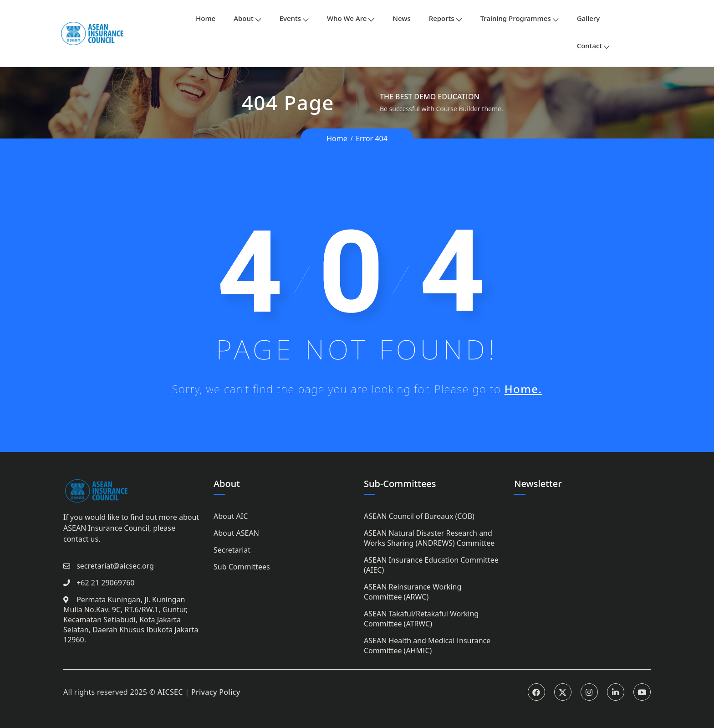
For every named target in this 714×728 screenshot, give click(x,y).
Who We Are (347, 18)
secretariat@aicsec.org (115, 566)
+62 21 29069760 (105, 583)
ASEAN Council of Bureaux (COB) (419, 516)
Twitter (563, 692)
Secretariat (232, 550)
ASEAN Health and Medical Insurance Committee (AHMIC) (427, 646)
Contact (590, 46)
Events (290, 18)
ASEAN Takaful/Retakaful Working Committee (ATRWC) (421, 619)
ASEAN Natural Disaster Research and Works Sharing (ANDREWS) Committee (429, 538)
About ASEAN (236, 533)
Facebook (536, 692)
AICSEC (170, 692)
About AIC (231, 516)
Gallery (588, 18)
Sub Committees (242, 567)
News (401, 18)
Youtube (642, 692)
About (243, 18)
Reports (442, 18)
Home (206, 18)
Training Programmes (516, 18)
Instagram (589, 692)
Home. (523, 389)
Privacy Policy (216, 692)
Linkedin (616, 692)
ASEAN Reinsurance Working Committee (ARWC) (413, 592)
